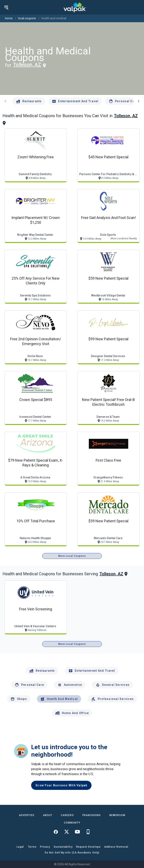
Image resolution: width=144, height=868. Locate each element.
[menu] (6, 7)
